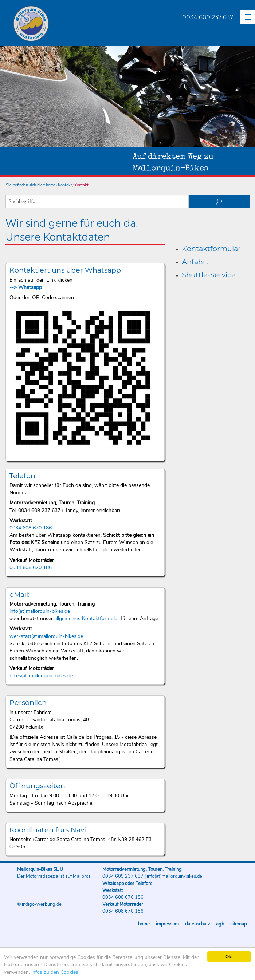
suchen (219, 201)
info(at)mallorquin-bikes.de (40, 611)
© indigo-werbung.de (39, 904)
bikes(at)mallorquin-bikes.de (41, 676)
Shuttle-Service (209, 275)
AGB (220, 924)
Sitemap (238, 924)
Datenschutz (197, 924)
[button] (248, 17)
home (51, 185)
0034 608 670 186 (31, 528)
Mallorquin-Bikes (74, 24)
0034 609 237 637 (208, 17)
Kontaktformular (211, 249)
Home (144, 924)
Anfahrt (195, 262)
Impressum (167, 924)
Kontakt (65, 185)
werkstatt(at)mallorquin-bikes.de (46, 636)
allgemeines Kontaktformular (87, 618)
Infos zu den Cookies (55, 972)
